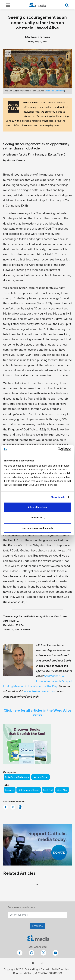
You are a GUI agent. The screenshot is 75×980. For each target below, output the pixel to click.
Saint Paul (48, 790)
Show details (58, 497)
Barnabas (10, 790)
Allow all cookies (38, 507)
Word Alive (62, 790)
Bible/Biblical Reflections (17, 777)
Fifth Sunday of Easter (29, 790)
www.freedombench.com (40, 691)
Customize (38, 518)
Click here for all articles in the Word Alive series (37, 712)
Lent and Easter (41, 777)
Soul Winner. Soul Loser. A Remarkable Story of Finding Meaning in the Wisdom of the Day (37, 681)
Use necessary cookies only (37, 528)
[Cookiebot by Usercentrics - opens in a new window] (58, 449)
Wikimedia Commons (55, 91)
